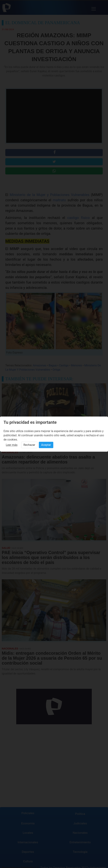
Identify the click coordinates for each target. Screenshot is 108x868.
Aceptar (46, 445)
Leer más (12, 445)
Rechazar (29, 445)
